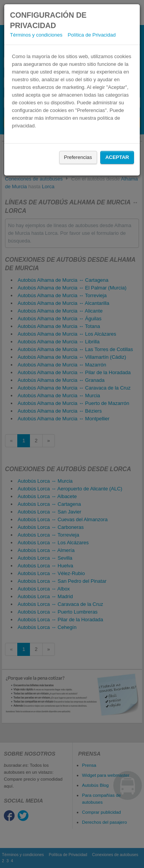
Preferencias (78, 157)
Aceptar (117, 157)
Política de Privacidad (92, 35)
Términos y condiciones (36, 35)
